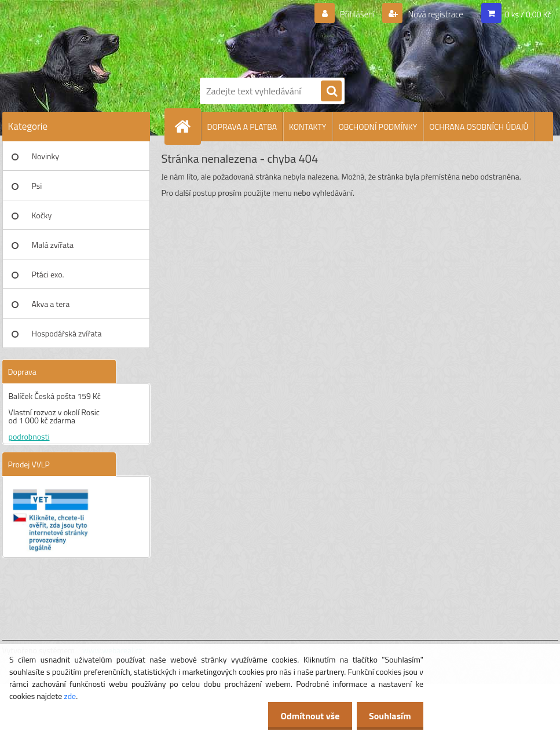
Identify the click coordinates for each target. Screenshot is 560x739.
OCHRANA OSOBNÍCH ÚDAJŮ (479, 127)
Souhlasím (388, 716)
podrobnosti (29, 436)
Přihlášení (350, 14)
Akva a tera (51, 304)
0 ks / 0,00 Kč (528, 14)
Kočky (42, 215)
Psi (37, 186)
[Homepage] (188, 126)
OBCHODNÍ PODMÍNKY (378, 127)
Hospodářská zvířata (67, 333)
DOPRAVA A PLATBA (242, 127)
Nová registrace (432, 14)
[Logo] (292, 36)
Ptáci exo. (48, 274)
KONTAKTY (308, 127)
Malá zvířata (53, 245)
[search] (331, 92)
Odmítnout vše (304, 716)
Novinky (45, 156)
